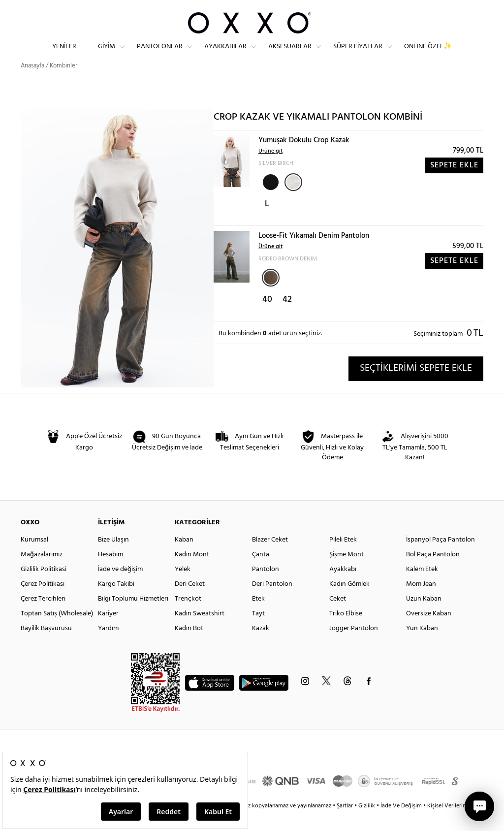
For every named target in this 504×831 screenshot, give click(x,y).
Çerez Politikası (43, 602)
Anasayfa (32, 83)
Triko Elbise (346, 631)
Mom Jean (421, 602)
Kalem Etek (422, 587)
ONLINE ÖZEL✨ (428, 54)
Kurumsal (34, 558)
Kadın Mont (192, 572)
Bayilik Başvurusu (46, 646)
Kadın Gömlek (349, 602)
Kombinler (63, 83)
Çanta (261, 572)
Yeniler (64, 54)
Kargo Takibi (116, 602)
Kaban (184, 558)
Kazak (261, 646)
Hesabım (110, 572)
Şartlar (346, 824)
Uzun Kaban (424, 617)
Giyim (107, 54)
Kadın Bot (189, 646)
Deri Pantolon (272, 602)
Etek (258, 617)
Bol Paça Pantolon (433, 572)
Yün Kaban (422, 646)
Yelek (183, 587)
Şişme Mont (346, 572)
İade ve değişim (120, 587)
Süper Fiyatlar (358, 54)
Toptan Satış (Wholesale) (57, 631)
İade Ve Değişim (401, 824)
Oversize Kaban (429, 631)
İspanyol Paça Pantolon (441, 558)
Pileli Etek (343, 558)
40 (267, 317)
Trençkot (188, 617)
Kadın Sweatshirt (200, 631)
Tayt (258, 631)
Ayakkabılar (225, 54)
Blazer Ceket (270, 558)
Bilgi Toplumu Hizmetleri (133, 617)
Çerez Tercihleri (43, 617)
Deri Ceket (190, 602)
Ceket (338, 617)
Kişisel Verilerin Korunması (460, 824)
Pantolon (266, 587)
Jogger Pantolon (354, 646)
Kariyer (108, 631)
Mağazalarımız (42, 572)
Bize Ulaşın (113, 558)
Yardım (108, 646)
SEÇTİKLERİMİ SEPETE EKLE (416, 386)
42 (287, 317)
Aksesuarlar (290, 54)
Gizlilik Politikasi (44, 587)
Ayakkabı (343, 587)
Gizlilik (367, 824)
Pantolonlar (160, 54)
